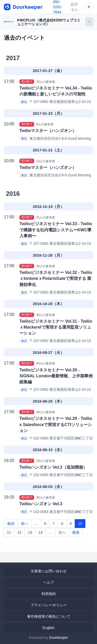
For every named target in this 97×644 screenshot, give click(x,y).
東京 (24, 102)
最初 (11, 524)
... (36, 524)
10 (80, 524)
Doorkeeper (59, 638)
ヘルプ (49, 582)
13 (30, 532)
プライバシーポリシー (49, 605)
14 (41, 532)
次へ (62, 532)
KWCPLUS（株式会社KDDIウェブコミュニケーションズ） (49, 22)
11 (9, 532)
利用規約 (49, 594)
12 (20, 532)
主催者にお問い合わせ (49, 571)
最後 (76, 532)
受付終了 (27, 81)
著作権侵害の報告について (49, 616)
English (49, 628)
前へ (25, 524)
